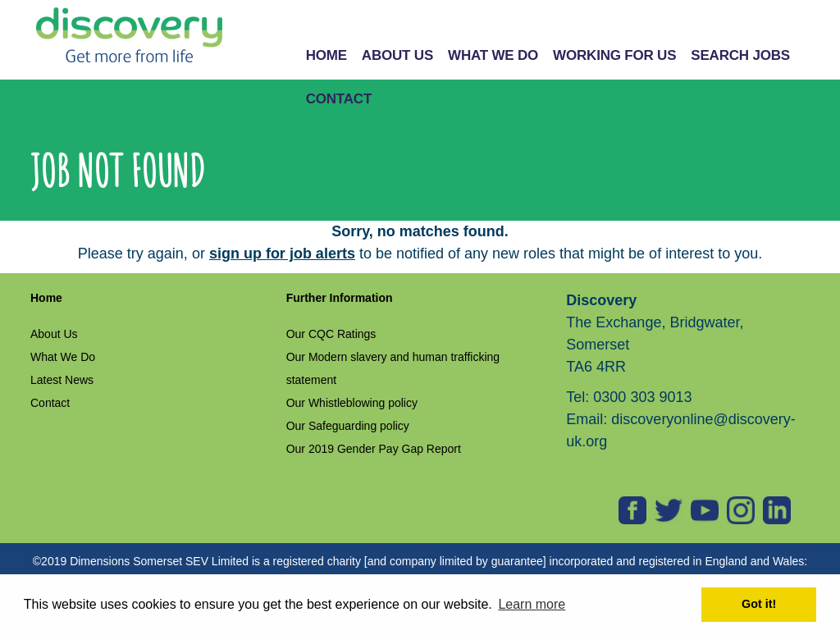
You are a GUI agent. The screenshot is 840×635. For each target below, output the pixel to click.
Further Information (340, 298)
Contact (50, 403)
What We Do (63, 357)
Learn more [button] (532, 604)
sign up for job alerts (282, 254)
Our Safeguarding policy (348, 426)
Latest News (62, 380)
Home (46, 298)
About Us (54, 334)
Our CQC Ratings (331, 334)
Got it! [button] (759, 604)
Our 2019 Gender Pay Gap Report (374, 449)
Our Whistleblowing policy (352, 403)
